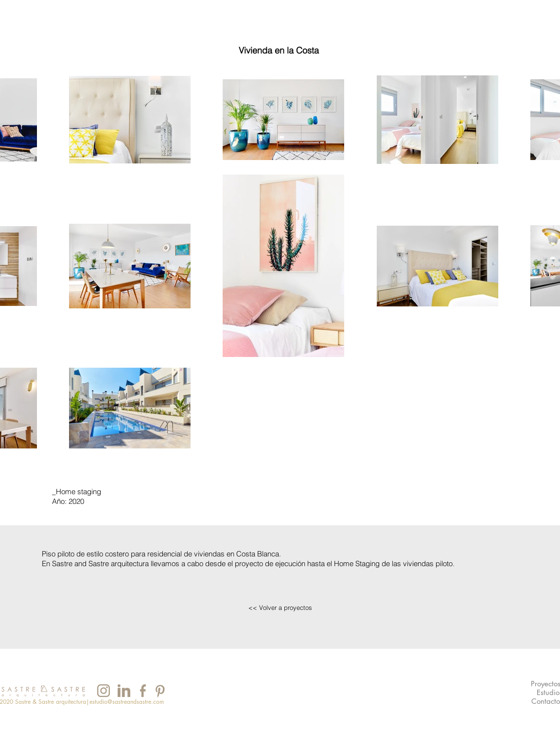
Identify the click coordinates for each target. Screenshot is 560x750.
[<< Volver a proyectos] (280, 608)
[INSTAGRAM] (103, 691)
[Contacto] (546, 702)
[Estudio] (548, 693)
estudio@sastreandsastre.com (127, 702)
